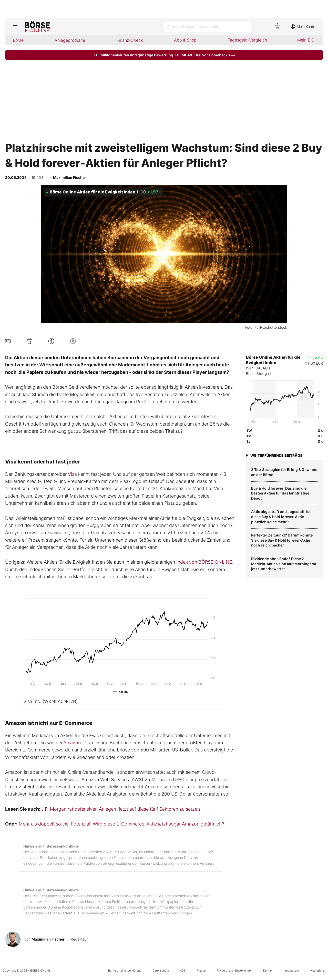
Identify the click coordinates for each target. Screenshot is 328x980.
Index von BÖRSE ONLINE (204, 562)
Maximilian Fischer (48, 939)
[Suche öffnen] (208, 27)
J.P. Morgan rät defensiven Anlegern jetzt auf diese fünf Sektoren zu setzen (121, 809)
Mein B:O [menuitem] (306, 40)
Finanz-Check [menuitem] (130, 40)
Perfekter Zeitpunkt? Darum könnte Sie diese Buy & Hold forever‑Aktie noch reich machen (282, 540)
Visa (72, 474)
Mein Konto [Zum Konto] (303, 27)
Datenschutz (161, 971)
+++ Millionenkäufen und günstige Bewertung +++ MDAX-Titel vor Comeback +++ (164, 55)
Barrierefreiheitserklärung (125, 971)
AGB (183, 971)
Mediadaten (318, 971)
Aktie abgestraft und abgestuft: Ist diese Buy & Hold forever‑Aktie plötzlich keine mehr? (281, 517)
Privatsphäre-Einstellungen (234, 971)
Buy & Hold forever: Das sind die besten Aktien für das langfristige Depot (280, 493)
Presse (201, 971)
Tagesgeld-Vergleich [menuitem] (247, 40)
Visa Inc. (50, 701)
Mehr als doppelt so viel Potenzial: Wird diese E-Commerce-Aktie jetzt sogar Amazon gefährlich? (121, 824)
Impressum (292, 971)
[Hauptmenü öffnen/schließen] (15, 27)
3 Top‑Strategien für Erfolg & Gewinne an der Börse (284, 472)
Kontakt (268, 971)
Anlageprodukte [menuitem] (70, 40)
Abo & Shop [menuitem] (185, 40)
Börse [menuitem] (18, 40)
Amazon (72, 743)
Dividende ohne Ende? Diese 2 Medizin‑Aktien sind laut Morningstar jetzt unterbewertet (284, 564)
